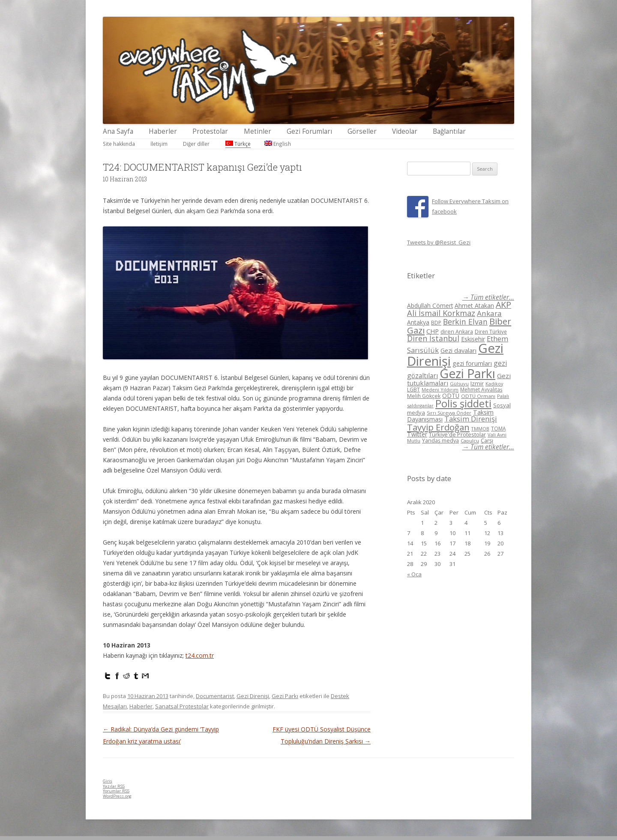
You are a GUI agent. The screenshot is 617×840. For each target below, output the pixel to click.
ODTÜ (451, 396)
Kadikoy (494, 384)
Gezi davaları (458, 351)
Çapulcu (470, 441)
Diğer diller (196, 144)
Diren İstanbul (433, 338)
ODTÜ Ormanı (478, 396)
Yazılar (114, 786)
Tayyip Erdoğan (438, 427)
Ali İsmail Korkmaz (441, 313)
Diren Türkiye (491, 331)
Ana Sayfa (118, 131)
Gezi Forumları (309, 131)
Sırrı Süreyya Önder (449, 413)
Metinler (258, 131)
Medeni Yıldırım (440, 390)
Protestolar (210, 131)
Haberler (163, 131)
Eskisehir (473, 339)
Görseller (362, 131)
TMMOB (480, 429)
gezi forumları (472, 363)
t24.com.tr (200, 655)
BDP (436, 323)
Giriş (108, 781)
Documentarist (215, 696)
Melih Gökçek (424, 396)
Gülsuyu (459, 384)
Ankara (489, 313)
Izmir (477, 383)
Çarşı (487, 440)
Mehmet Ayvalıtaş (481, 389)
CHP (433, 331)
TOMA (498, 428)
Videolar (405, 131)
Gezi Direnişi (253, 696)
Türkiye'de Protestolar (457, 434)
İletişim (159, 144)
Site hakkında (119, 144)
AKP (503, 305)
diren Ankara (457, 332)
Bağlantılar (449, 131)
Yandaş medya (440, 441)
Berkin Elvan (465, 322)
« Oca (414, 574)
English (278, 144)
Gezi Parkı (285, 696)
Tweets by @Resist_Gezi (439, 242)
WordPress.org (117, 796)
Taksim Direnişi (471, 419)
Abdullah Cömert (430, 306)
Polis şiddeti (463, 403)
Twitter (417, 434)
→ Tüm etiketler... (488, 297)
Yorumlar (116, 791)
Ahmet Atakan (474, 306)
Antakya (418, 322)
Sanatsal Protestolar (182, 706)
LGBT (413, 390)
